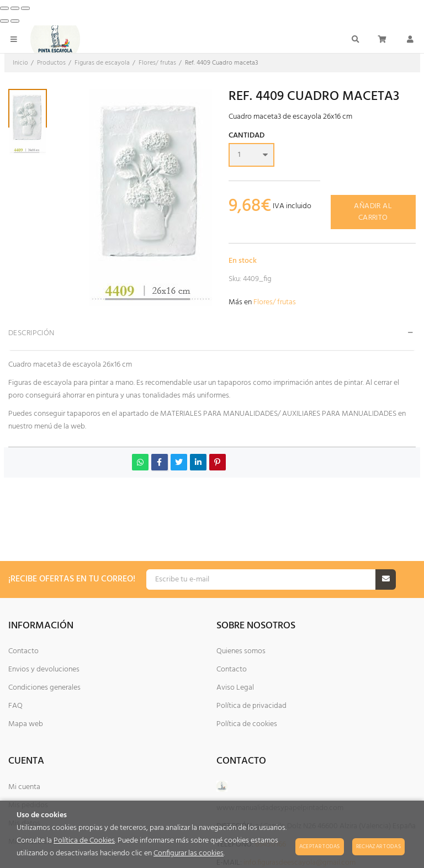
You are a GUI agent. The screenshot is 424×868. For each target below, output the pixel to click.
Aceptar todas (320, 846)
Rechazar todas (378, 846)
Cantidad (247, 137)
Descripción (31, 333)
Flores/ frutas (275, 302)
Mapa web (26, 724)
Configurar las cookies (189, 853)
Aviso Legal (235, 688)
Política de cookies (247, 724)
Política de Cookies (84, 841)
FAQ (15, 706)
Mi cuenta (24, 787)
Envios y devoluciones (44, 669)
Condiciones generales (44, 688)
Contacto (23, 651)
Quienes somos (241, 651)
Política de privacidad (251, 706)
